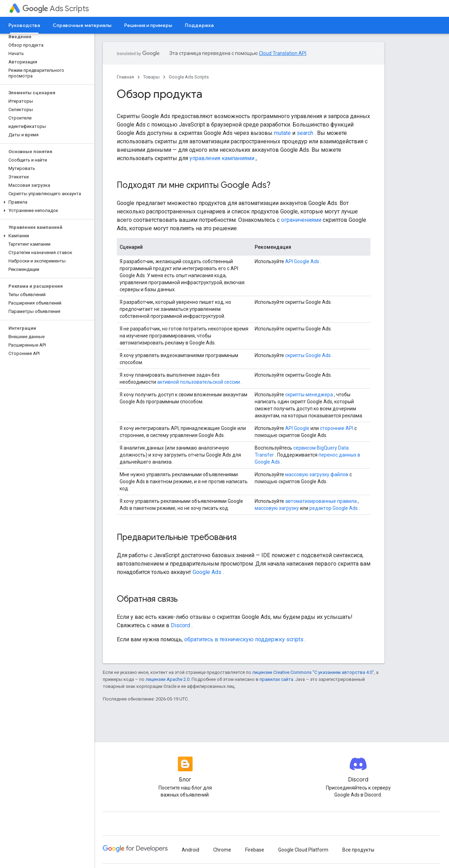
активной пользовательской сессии (199, 382)
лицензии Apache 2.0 (167, 679)
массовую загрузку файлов (317, 474)
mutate (282, 133)
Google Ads (207, 572)
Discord (180, 625)
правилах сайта (276, 679)
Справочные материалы (82, 25)
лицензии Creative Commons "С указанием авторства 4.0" (313, 672)
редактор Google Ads (334, 508)
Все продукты (358, 850)
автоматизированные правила (321, 501)
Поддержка (199, 25)
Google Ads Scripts (189, 77)
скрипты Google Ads (308, 355)
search (305, 133)
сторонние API (337, 428)
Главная (125, 77)
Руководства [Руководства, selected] (24, 25)
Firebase (255, 850)
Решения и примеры (148, 25)
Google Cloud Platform (303, 850)
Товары (151, 77)
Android (190, 850)
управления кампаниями (222, 158)
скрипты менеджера (309, 395)
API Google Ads (302, 261)
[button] (46, 202)
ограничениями (301, 220)
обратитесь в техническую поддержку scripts (244, 639)
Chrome (222, 850)
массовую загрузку (277, 508)
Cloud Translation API (283, 53)
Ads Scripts (56, 9)
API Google (297, 428)
